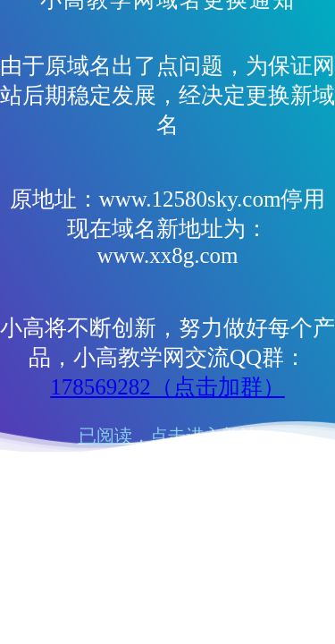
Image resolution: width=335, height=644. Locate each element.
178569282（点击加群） (167, 387)
